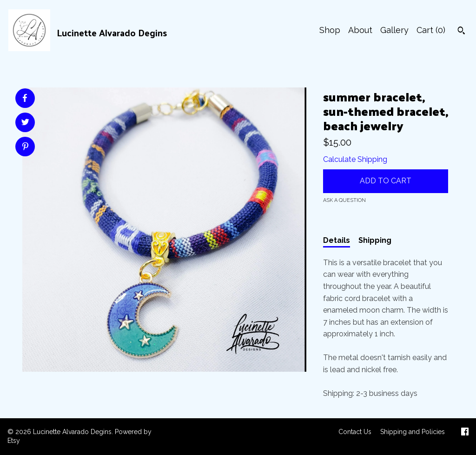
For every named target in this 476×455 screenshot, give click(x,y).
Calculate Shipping (355, 159)
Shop (330, 30)
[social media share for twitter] (25, 123)
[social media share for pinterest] (25, 147)
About (360, 30)
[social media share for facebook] (25, 98)
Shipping (375, 240)
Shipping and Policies (413, 432)
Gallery (394, 30)
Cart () (431, 30)
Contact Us (355, 432)
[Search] (461, 32)
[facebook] (465, 433)
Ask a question (344, 200)
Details (337, 240)
